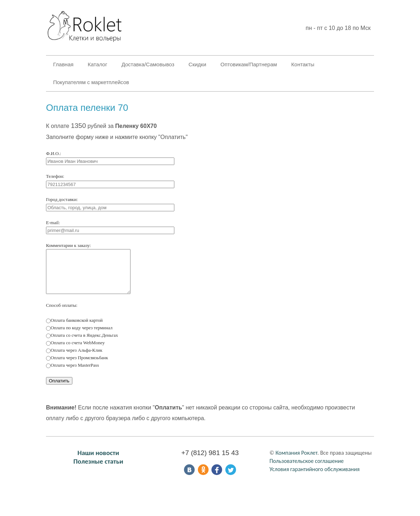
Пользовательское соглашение (307, 468)
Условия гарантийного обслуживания (315, 476)
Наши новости (98, 460)
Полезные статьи (98, 468)
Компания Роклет (297, 460)
